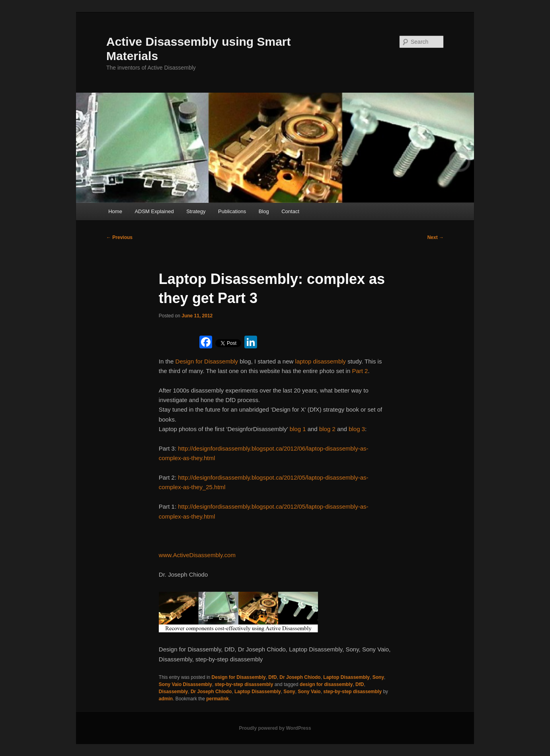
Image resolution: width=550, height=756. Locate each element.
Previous (119, 237)
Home (115, 211)
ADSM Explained (154, 211)
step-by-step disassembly (244, 684)
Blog (264, 211)
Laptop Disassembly (346, 677)
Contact (290, 211)
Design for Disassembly (207, 361)
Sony (378, 677)
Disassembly (173, 692)
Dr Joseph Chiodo (300, 677)
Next (436, 237)
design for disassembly (326, 684)
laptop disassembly (321, 361)
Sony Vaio (309, 692)
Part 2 (360, 371)
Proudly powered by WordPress (275, 728)
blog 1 (298, 429)
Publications (232, 211)
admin (166, 699)
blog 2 (327, 429)
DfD (272, 677)
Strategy (196, 211)
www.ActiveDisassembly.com (197, 555)
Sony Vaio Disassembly (185, 684)
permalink (217, 699)
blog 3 (357, 429)
